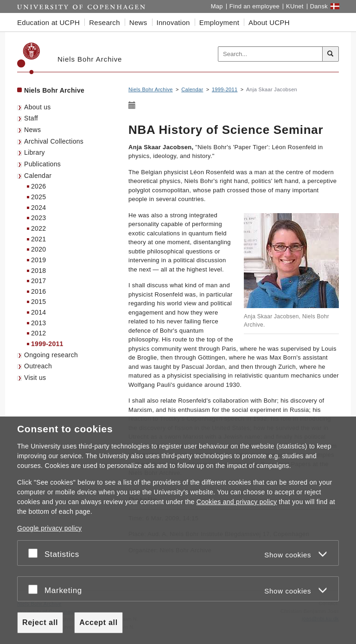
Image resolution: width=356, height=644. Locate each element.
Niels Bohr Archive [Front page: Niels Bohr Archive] (54, 90)
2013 (38, 323)
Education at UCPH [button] (48, 22)
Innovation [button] (173, 22)
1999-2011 (47, 344)
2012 (38, 333)
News (32, 130)
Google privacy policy (49, 528)
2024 (38, 208)
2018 (38, 271)
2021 (38, 239)
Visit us (35, 378)
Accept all (99, 622)
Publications (42, 164)
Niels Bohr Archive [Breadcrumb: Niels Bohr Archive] (151, 89)
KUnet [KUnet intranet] (295, 6)
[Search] (331, 54)
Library (35, 152)
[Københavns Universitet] (29, 58)
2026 (38, 186)
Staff (31, 118)
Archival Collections (54, 141)
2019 (38, 260)
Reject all (40, 622)
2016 (38, 291)
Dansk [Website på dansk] (319, 6)
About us (38, 107)
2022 (38, 228)
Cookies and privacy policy (237, 502)
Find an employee (254, 6)
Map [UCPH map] (217, 6)
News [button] (138, 22)
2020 (38, 249)
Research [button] (105, 22)
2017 (38, 281)
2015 (38, 302)
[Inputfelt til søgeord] (270, 54)
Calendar (38, 176)
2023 (38, 218)
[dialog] (178, 530)
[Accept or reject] (35, 553)
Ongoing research (51, 355)
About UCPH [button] (269, 22)
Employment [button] (219, 22)
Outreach (38, 366)
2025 (38, 197)
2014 (38, 312)
